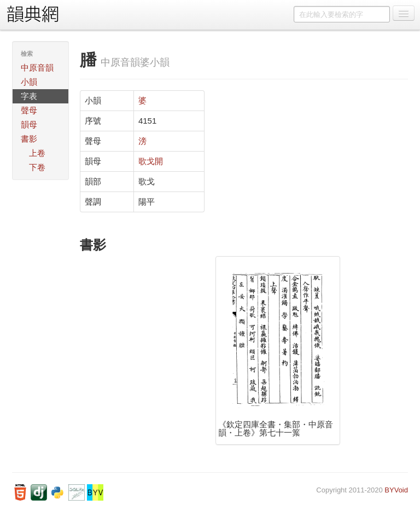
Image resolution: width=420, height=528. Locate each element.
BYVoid (396, 490)
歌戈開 (151, 161)
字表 (29, 96)
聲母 (29, 110)
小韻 (29, 82)
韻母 (29, 124)
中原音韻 (37, 68)
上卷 (37, 153)
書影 (29, 139)
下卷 (37, 167)
